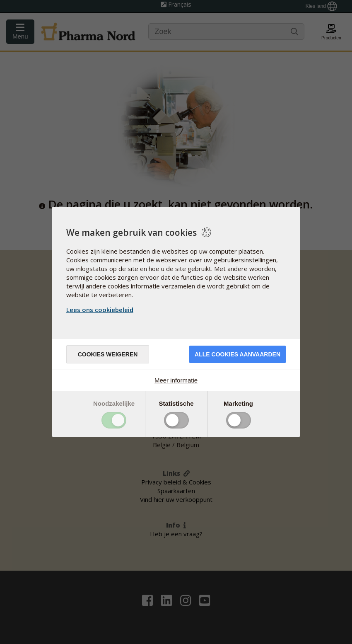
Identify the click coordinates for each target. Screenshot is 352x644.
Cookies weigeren (108, 354)
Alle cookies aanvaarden (237, 354)
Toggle (114, 420)
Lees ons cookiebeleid (100, 310)
